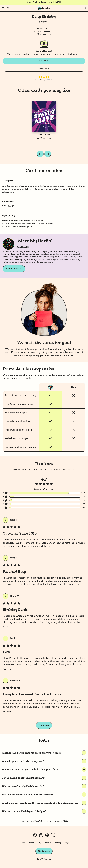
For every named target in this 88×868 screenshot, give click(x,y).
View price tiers (44, 34)
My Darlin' (45, 22)
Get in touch (44, 851)
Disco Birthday (44, 135)
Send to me (44, 68)
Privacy (57, 843)
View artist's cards (14, 269)
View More (7, 627)
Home (23, 843)
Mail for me (44, 61)
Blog (66, 843)
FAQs (65, 821)
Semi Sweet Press (44, 138)
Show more (44, 725)
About (31, 843)
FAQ (39, 843)
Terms (48, 843)
